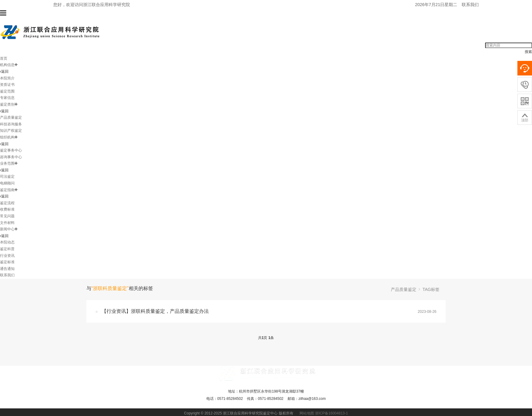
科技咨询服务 (11, 124)
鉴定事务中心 (11, 150)
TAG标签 (431, 289)
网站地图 (307, 413)
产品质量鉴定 (11, 117)
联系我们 (470, 5)
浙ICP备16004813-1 (331, 413)
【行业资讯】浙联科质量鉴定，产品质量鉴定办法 (155, 311)
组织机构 (9, 137)
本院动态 (7, 242)
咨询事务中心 (11, 157)
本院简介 (7, 78)
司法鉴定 (7, 177)
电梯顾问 (7, 183)
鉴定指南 (9, 190)
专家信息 (7, 98)
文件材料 (7, 223)
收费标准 (7, 209)
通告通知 (7, 269)
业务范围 (9, 163)
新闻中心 (9, 229)
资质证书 (7, 85)
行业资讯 (7, 256)
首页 (4, 58)
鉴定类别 (9, 104)
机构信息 (9, 65)
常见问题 (7, 216)
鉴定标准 (7, 262)
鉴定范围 (7, 91)
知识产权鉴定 (11, 131)
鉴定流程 (7, 203)
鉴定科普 (7, 249)
